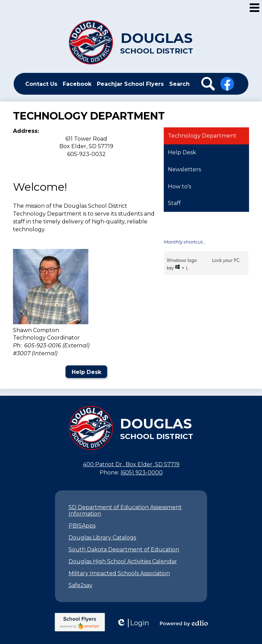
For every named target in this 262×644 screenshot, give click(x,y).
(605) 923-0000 (142, 473)
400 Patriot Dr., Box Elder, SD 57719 (131, 464)
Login (133, 623)
